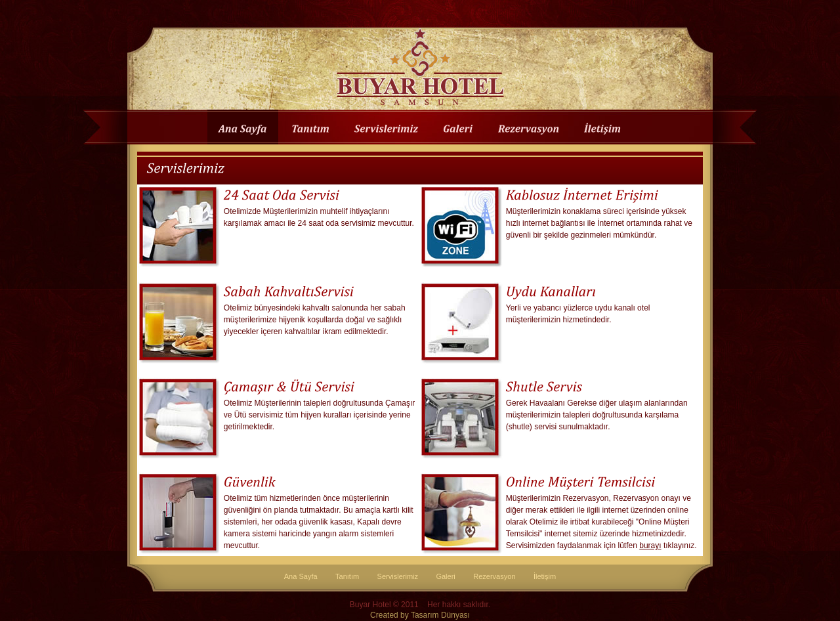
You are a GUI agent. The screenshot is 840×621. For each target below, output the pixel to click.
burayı (650, 546)
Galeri (445, 576)
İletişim (545, 576)
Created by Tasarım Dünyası (420, 615)
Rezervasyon (494, 576)
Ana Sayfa (301, 576)
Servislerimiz (398, 576)
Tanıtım (347, 576)
